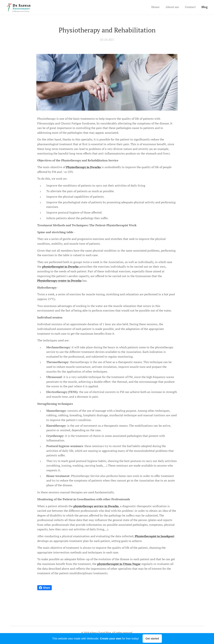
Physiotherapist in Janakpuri (155, 536)
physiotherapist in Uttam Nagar (119, 564)
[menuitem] (191, 7)
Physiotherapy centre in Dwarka (59, 281)
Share (45, 588)
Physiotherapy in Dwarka (83, 167)
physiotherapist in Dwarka (60, 267)
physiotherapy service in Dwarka (96, 506)
